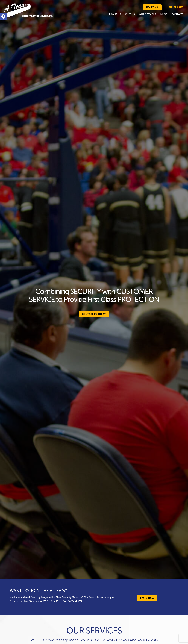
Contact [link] (177, 14)
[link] (3, 16)
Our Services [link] (148, 14)
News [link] (164, 14)
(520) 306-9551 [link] (176, 7)
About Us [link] (115, 14)
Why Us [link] (130, 14)
